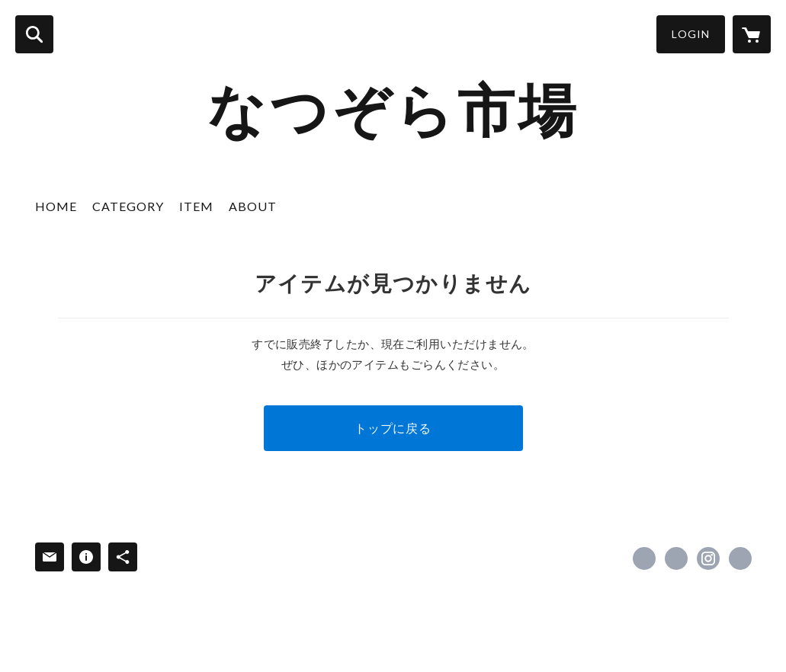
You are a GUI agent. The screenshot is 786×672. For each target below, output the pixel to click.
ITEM (196, 206)
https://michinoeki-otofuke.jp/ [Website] (740, 558)
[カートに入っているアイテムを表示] (752, 34)
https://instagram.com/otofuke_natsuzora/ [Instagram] (708, 558)
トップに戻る (393, 428)
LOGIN (691, 34)
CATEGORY (128, 206)
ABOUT (253, 206)
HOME (56, 206)
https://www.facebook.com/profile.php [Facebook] (644, 558)
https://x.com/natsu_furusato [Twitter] (676, 558)
